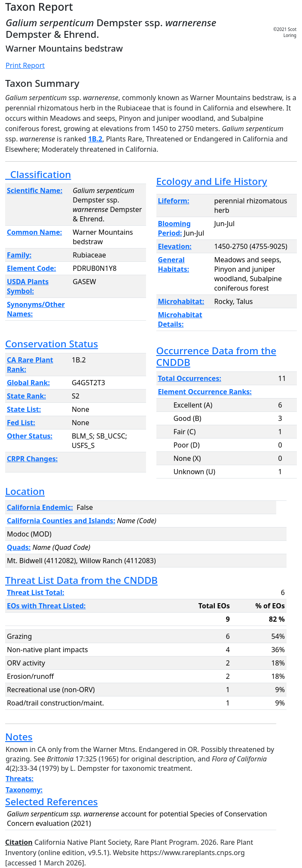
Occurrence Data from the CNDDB (217, 356)
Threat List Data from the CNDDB (81, 580)
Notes (19, 737)
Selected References (52, 802)
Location (25, 491)
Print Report (25, 65)
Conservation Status (52, 344)
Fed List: (21, 423)
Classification (38, 174)
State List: (24, 409)
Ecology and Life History (212, 181)
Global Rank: (28, 383)
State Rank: (26, 396)
